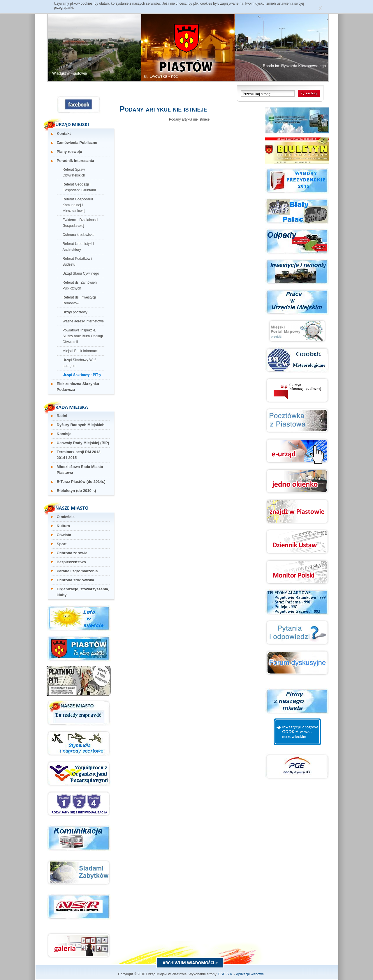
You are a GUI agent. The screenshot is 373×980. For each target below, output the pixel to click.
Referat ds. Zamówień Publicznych (80, 285)
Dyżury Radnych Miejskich (81, 425)
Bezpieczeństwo (71, 562)
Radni (62, 416)
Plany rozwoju (70, 152)
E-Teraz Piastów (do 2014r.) (81, 482)
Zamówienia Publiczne (77, 143)
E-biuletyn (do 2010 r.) (76, 491)
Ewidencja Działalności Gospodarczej (80, 223)
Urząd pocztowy (75, 312)
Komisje (64, 434)
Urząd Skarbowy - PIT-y (82, 375)
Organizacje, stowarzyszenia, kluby (83, 592)
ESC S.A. (226, 974)
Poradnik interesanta (76, 161)
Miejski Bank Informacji (81, 351)
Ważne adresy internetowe (83, 321)
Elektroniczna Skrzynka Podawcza (78, 387)
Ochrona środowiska (79, 235)
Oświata (64, 535)
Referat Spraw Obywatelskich (74, 172)
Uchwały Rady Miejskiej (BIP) (83, 443)
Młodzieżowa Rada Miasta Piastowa (80, 470)
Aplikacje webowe (250, 974)
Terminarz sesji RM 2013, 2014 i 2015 (79, 455)
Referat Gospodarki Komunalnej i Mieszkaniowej (78, 205)
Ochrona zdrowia (72, 553)
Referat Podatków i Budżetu (77, 262)
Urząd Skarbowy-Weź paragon (80, 363)
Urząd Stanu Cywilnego (81, 273)
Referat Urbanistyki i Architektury (78, 247)
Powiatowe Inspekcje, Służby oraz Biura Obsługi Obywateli (83, 336)
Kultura (64, 526)
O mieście (66, 517)
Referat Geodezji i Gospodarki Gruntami (79, 187)
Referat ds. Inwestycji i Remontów (80, 300)
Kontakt (64, 134)
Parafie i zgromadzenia (77, 571)
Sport (62, 544)
